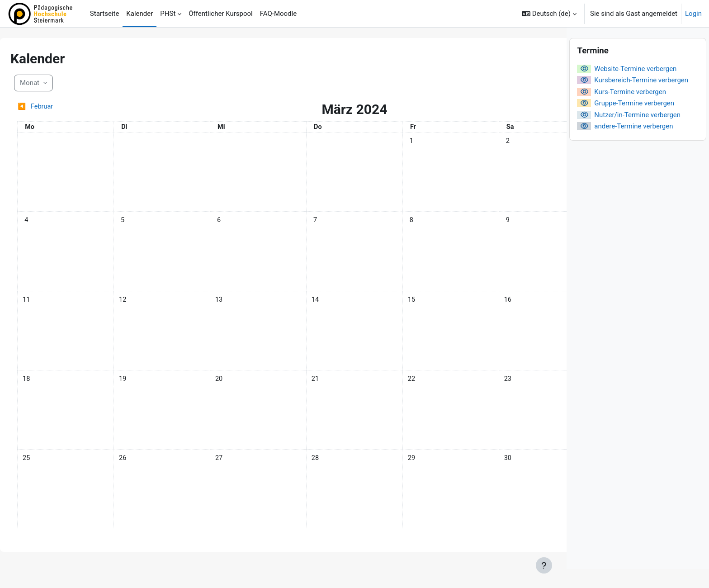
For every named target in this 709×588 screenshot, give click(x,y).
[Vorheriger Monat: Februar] (100, 107)
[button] (549, 14)
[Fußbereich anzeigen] (544, 565)
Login (693, 14)
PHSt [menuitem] (168, 14)
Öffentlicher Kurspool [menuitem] (220, 14)
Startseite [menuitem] (105, 14)
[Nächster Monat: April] (481, 107)
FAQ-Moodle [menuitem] (278, 14)
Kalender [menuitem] (139, 14)
